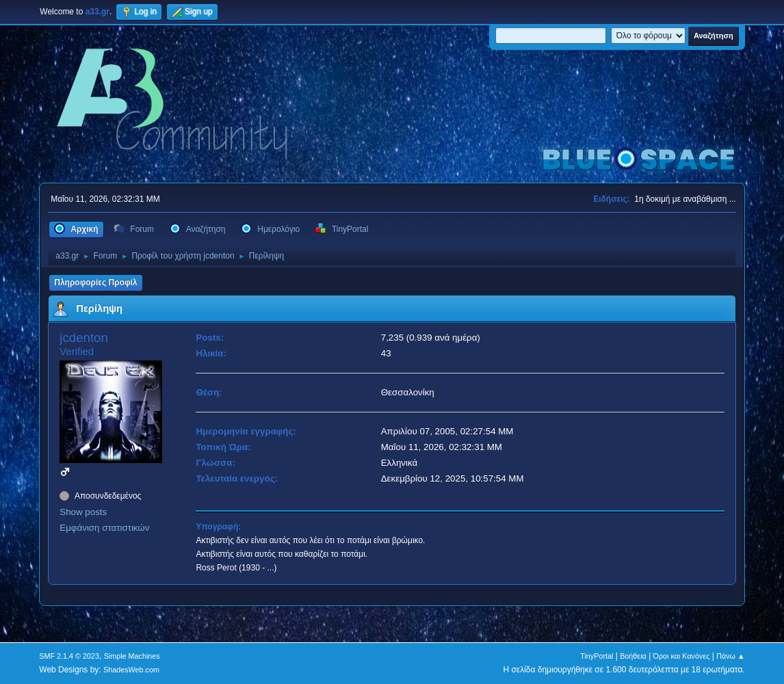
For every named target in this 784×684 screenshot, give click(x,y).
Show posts (83, 512)
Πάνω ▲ (731, 656)
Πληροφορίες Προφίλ (95, 282)
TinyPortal (597, 656)
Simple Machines (132, 656)
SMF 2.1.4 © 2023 (69, 656)
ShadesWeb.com (131, 670)
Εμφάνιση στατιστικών (104, 528)
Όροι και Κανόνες (682, 656)
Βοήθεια (633, 656)
